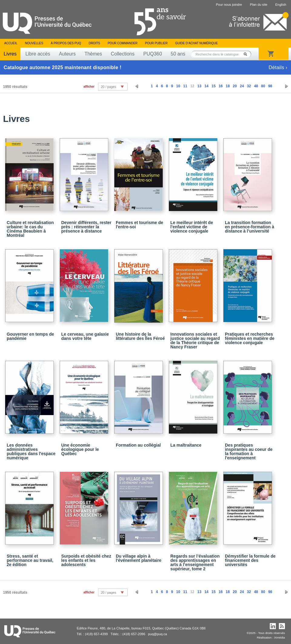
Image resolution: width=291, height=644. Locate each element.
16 (221, 86)
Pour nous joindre (229, 5)
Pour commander (122, 43)
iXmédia (279, 637)
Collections (122, 54)
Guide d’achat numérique (197, 43)
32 (249, 86)
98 (270, 86)
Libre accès (38, 54)
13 (199, 86)
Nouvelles (34, 43)
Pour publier (156, 43)
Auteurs (67, 54)
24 (242, 86)
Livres (10, 54)
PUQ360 (153, 54)
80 (263, 86)
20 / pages (109, 87)
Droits (94, 43)
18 (227, 86)
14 (206, 86)
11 (185, 86)
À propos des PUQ (66, 43)
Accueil (11, 43)
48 (256, 86)
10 (178, 86)
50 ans (178, 54)
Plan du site (258, 5)
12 (192, 86)
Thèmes (93, 54)
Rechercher (247, 54)
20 (235, 86)
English (281, 5)
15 (214, 86)
